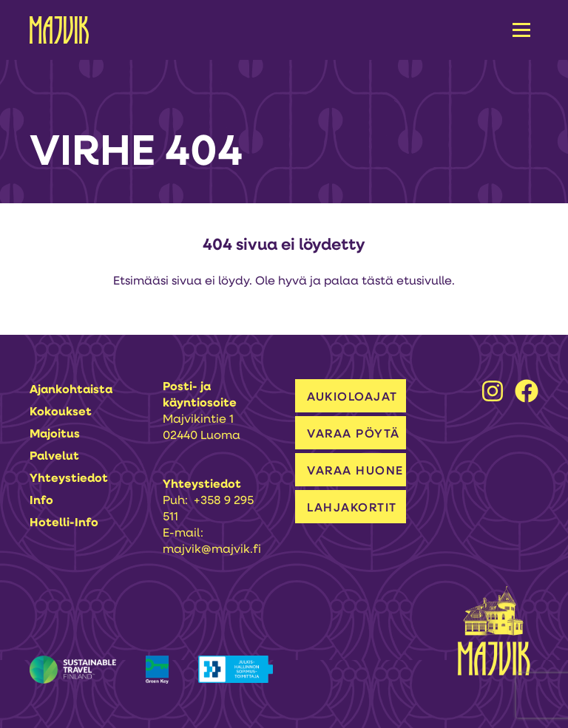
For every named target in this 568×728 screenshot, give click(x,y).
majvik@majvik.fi (212, 550)
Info (41, 501)
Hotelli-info (64, 523)
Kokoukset (61, 412)
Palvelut (54, 457)
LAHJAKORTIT (352, 508)
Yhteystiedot (69, 479)
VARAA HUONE (355, 472)
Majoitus (55, 435)
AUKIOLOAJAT (352, 398)
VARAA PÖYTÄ (354, 435)
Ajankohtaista (71, 390)
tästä (378, 282)
